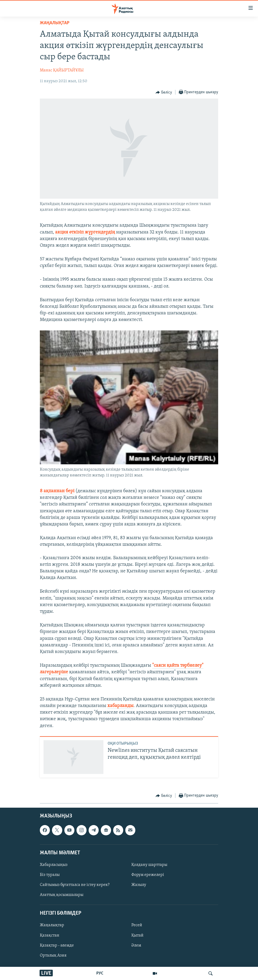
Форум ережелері (148, 875)
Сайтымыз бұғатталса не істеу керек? (75, 885)
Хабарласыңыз (54, 865)
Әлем (136, 945)
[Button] (164, 92)
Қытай (137, 935)
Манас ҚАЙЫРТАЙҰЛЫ (62, 70)
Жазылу (139, 885)
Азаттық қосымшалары (62, 895)
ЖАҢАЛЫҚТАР (55, 23)
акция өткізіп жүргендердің (85, 232)
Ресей (137, 925)
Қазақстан (50, 935)
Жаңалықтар (52, 925)
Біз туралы (50, 875)
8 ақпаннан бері (57, 491)
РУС (100, 973)
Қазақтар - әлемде (57, 945)
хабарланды (120, 706)
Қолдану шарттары (149, 865)
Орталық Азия (53, 955)
